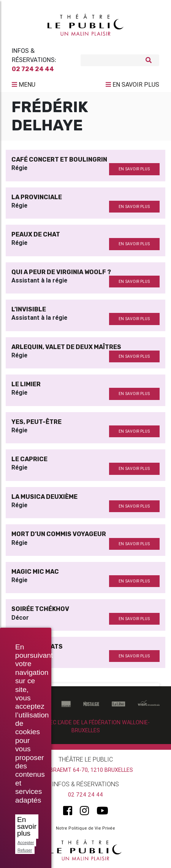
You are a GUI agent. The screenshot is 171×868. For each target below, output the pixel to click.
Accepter (26, 843)
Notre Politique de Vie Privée (85, 828)
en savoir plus (134, 169)
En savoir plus (27, 826)
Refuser (25, 850)
